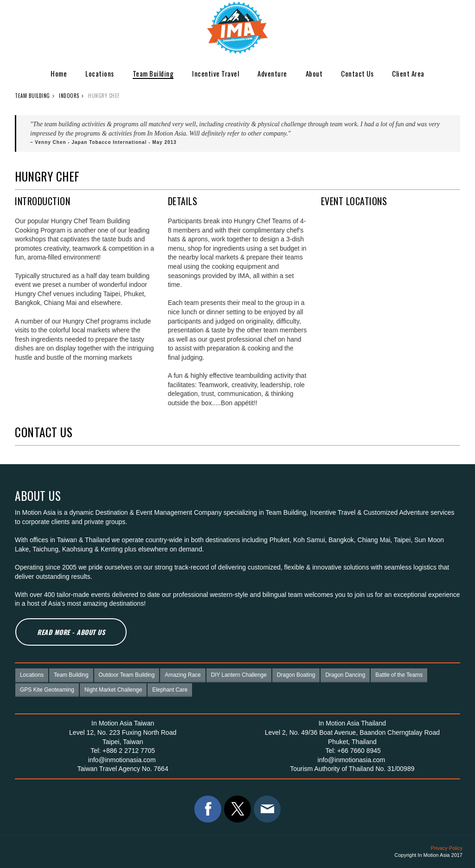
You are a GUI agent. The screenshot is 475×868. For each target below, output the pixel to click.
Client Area (408, 73)
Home (59, 73)
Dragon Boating (296, 675)
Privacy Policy (447, 848)
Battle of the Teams (399, 675)
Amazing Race (183, 675)
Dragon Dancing (345, 675)
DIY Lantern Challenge (239, 675)
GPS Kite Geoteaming (47, 690)
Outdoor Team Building (127, 675)
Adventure (272, 73)
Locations (100, 73)
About (314, 73)
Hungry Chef (104, 96)
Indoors (69, 96)
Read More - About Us (71, 632)
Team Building (153, 73)
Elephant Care (170, 690)
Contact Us (357, 73)
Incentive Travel (215, 73)
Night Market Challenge (113, 690)
